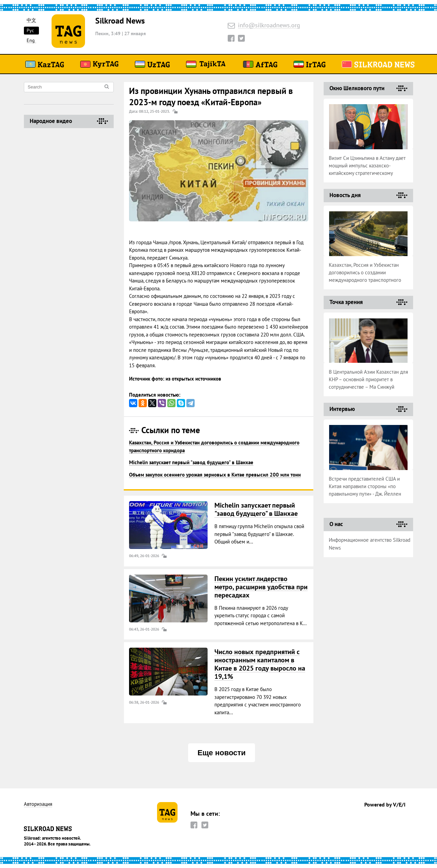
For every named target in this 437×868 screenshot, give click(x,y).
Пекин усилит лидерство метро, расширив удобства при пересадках (261, 587)
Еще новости (221, 753)
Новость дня (345, 195)
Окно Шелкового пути (357, 88)
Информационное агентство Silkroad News (370, 544)
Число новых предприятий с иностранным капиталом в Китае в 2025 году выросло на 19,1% (260, 664)
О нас (336, 524)
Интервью (342, 409)
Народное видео (51, 121)
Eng (31, 40)
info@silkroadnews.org (269, 25)
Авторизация (38, 804)
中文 (31, 20)
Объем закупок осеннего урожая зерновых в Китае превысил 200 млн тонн (215, 475)
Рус (30, 30)
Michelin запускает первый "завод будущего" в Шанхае (191, 462)
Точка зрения (346, 302)
